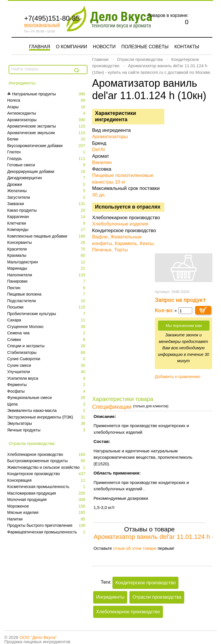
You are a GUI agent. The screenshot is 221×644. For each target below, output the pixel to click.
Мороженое (47, 506)
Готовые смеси (47, 165)
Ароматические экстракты (47, 126)
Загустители (47, 197)
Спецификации (112, 407)
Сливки (47, 340)
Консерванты (47, 243)
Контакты (187, 47)
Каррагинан (47, 217)
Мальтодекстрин (47, 262)
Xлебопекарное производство (47, 455)
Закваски (47, 204)
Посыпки (47, 307)
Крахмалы (47, 256)
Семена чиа (47, 333)
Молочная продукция (47, 500)
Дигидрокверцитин (47, 178)
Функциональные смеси (47, 398)
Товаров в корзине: (168, 15)
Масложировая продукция (47, 493)
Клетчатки (47, 223)
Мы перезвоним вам (184, 326)
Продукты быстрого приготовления (47, 526)
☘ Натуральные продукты (47, 94)
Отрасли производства (140, 59)
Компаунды (47, 230)
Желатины (47, 191)
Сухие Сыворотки (47, 359)
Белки (47, 139)
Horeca (47, 100)
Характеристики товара (123, 399)
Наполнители (47, 275)
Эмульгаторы (47, 424)
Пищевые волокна (47, 294)
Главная (40, 47)
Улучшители (47, 372)
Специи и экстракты (47, 346)
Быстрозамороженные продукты (47, 461)
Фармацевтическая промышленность (47, 532)
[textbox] (41, 69)
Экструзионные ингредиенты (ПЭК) (47, 417)
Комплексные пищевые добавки (47, 236)
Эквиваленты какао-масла (47, 411)
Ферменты (47, 385)
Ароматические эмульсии (47, 133)
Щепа (47, 404)
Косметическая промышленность (47, 487)
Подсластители (47, 301)
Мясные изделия (47, 513)
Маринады (47, 268)
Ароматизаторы (47, 120)
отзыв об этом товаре (135, 548)
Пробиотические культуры (47, 314)
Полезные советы (145, 47)
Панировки (47, 281)
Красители (47, 249)
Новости (104, 47)
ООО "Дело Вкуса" (38, 637)
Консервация (47, 480)
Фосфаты (47, 391)
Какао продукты (47, 210)
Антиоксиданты (47, 113)
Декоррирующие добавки (47, 172)
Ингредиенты (110, 597)
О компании (72, 47)
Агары (47, 107)
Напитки (47, 519)
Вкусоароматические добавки (47, 146)
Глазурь (47, 159)
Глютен (47, 152)
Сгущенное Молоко (47, 327)
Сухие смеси (47, 366)
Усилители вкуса (47, 378)
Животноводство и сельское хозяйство (47, 467)
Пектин (47, 288)
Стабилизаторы (47, 353)
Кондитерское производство (47, 474)
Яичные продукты (47, 430)
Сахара (47, 320)
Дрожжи (47, 185)
